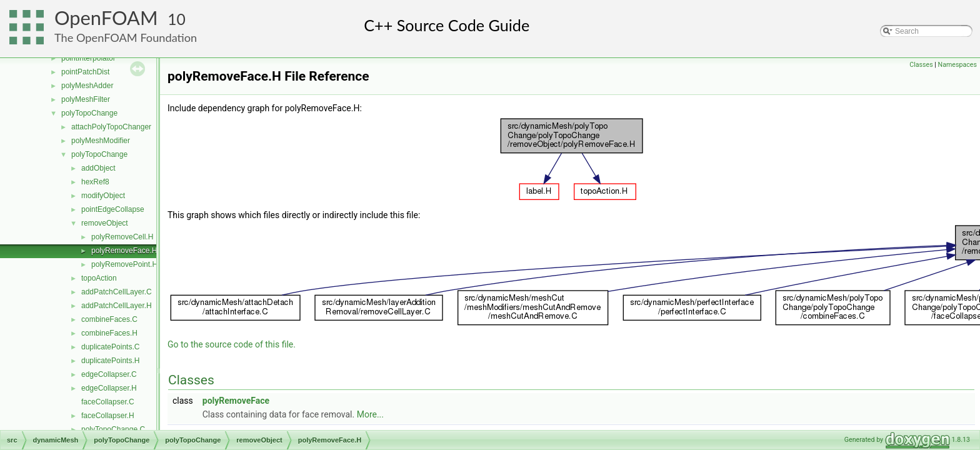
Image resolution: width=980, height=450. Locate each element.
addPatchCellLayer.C (117, 292)
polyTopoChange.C (113, 429)
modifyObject (103, 196)
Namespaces (957, 65)
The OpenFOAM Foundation (126, 37)
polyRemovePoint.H (124, 264)
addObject (98, 168)
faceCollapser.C (108, 402)
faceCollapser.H (108, 416)
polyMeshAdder (87, 86)
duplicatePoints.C (110, 347)
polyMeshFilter (86, 99)
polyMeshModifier (101, 141)
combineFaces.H (109, 333)
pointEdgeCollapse (113, 209)
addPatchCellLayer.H (117, 306)
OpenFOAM (106, 18)
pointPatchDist (85, 72)
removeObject (105, 223)
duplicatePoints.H (110, 361)
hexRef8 (95, 182)
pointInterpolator (88, 58)
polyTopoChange (89, 113)
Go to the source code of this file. (232, 344)
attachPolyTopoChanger (111, 127)
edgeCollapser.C (109, 374)
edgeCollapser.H (109, 388)
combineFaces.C (109, 319)
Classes (921, 65)
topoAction (99, 278)
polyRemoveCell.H (122, 237)
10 (177, 19)
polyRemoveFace (236, 401)
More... (370, 414)
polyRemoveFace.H (124, 251)
